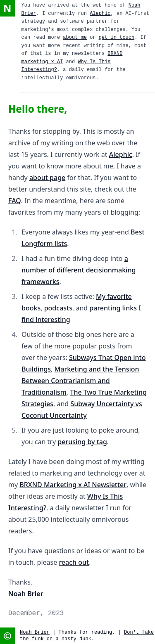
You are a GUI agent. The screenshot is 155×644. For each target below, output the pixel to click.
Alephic (100, 14)
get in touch (117, 38)
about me (75, 38)
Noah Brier (35, 632)
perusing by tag (82, 442)
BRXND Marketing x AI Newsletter (73, 485)
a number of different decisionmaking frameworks (79, 270)
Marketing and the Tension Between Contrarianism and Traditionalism (80, 381)
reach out (74, 562)
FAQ (15, 201)
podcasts (58, 308)
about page (47, 178)
